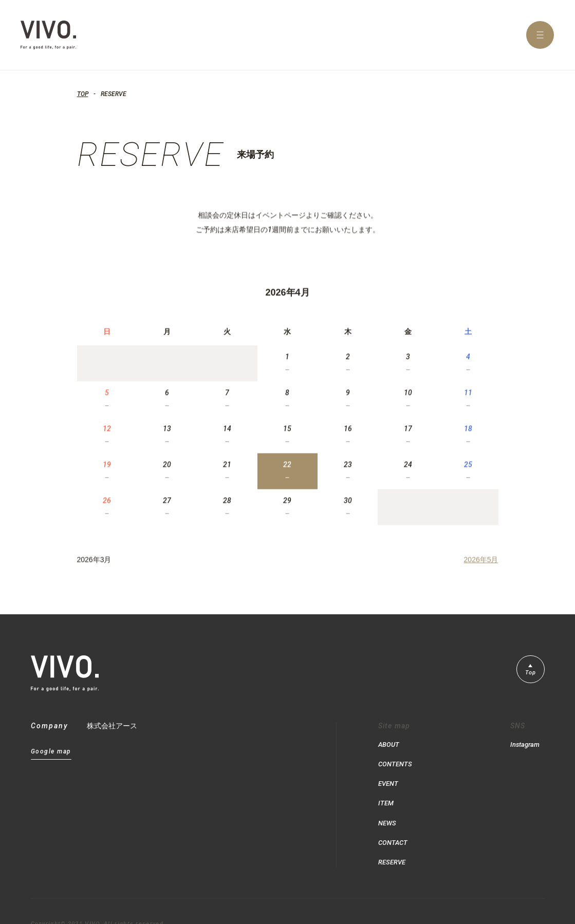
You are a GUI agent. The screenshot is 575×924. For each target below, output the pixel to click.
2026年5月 (481, 568)
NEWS (388, 809)
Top (529, 674)
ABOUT (389, 743)
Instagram (523, 743)
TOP (83, 94)
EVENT (389, 776)
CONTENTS (396, 760)
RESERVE (393, 842)
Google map (51, 752)
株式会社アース (112, 726)
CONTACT (394, 825)
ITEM (386, 793)
